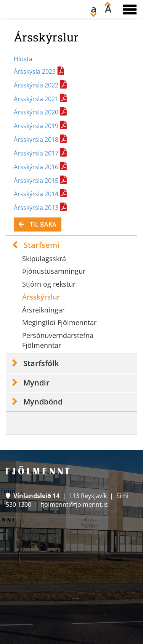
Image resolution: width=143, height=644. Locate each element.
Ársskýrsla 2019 (36, 126)
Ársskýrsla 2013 (36, 208)
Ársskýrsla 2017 (36, 153)
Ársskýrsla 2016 (36, 167)
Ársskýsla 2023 (35, 71)
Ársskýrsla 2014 (36, 194)
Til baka (43, 224)
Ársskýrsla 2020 (36, 112)
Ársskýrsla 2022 (36, 85)
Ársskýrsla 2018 (36, 140)
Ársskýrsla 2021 (36, 99)
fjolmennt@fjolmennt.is (74, 504)
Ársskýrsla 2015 (36, 181)
